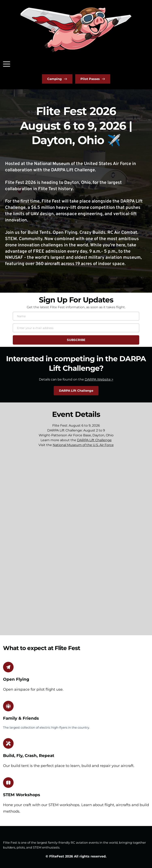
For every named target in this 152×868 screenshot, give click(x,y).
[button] (7, 64)
